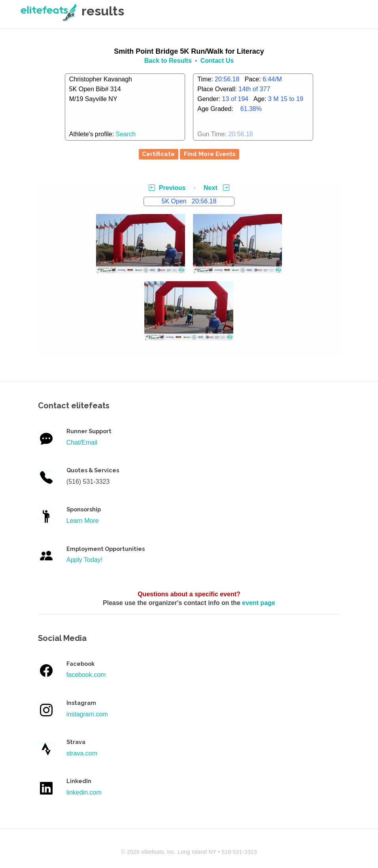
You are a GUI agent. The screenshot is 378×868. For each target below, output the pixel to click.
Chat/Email (82, 442)
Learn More (83, 521)
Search (126, 134)
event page (259, 603)
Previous (167, 188)
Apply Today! (84, 560)
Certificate (158, 154)
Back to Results (168, 61)
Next (216, 188)
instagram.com (87, 714)
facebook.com (86, 675)
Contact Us (217, 61)
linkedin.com (84, 792)
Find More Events (210, 154)
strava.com (82, 753)
